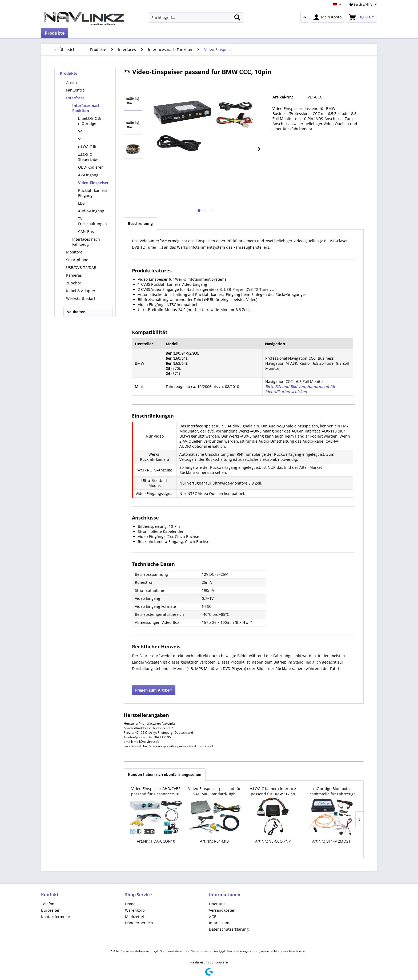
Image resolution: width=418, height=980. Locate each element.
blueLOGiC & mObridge (89, 121)
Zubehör (74, 283)
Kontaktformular (56, 917)
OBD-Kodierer (91, 167)
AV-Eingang (88, 175)
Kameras (74, 275)
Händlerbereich (139, 923)
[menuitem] (196, 17)
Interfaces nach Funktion (86, 108)
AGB (213, 917)
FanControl (76, 90)
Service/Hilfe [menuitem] (361, 4)
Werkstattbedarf (81, 298)
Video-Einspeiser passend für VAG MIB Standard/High (214, 791)
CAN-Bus (86, 231)
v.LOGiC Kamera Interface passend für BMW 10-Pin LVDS (273, 791)
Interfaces (75, 98)
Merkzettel (134, 917)
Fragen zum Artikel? (154, 690)
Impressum (219, 923)
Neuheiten (76, 312)
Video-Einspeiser (93, 183)
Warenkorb (135, 910)
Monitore (74, 252)
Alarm (71, 82)
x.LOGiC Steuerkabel (89, 157)
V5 (80, 139)
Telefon (48, 904)
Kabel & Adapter (81, 291)
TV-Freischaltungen (93, 221)
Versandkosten (222, 910)
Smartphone (77, 260)
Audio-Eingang (91, 211)
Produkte (69, 73)
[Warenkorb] (362, 17)
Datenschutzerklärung (229, 929)
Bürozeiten (51, 910)
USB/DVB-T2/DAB (81, 267)
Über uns (217, 904)
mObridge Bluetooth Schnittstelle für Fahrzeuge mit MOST (331, 791)
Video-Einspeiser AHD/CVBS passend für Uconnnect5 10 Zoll (156, 791)
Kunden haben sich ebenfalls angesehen (165, 774)
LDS (81, 203)
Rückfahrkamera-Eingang (93, 193)
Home (130, 904)
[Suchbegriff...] (196, 17)
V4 (80, 131)
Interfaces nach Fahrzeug (86, 242)
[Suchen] (237, 17)
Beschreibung (140, 223)
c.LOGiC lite (88, 147)
